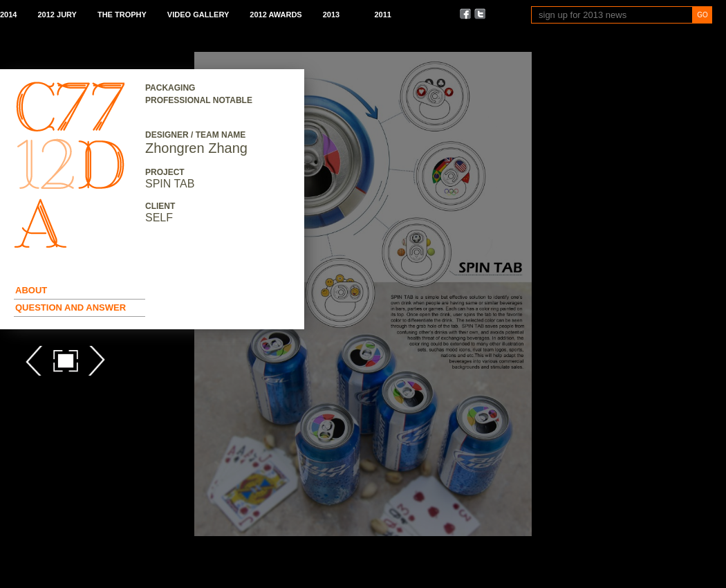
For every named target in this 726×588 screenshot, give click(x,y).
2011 (382, 15)
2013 (331, 15)
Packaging (170, 88)
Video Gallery (198, 15)
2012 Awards (276, 15)
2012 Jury (57, 15)
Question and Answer (71, 307)
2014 (8, 15)
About (31, 290)
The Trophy (122, 15)
